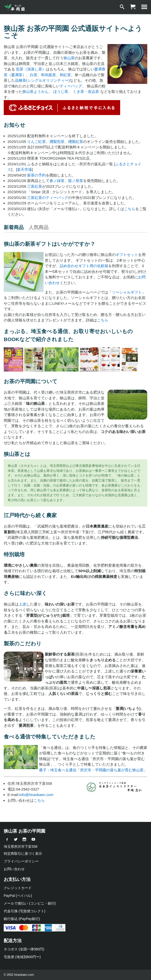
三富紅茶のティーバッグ (48, 198)
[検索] (122, 7)
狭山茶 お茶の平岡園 (25, 831)
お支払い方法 (17, 879)
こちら (130, 209)
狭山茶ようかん (35, 92)
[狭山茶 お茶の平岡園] (15, 7)
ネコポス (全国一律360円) (24, 949)
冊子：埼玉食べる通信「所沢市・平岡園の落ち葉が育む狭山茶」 (93, 770)
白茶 (34, 75)
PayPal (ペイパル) (18, 896)
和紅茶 (65, 75)
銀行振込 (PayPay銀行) (22, 919)
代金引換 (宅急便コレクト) (25, 911)
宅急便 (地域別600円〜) (22, 957)
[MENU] (144, 7)
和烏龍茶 (49, 75)
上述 (22, 604)
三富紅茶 (35, 186)
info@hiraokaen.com (36, 795)
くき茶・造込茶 (86, 92)
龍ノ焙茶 (76, 181)
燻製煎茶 (57, 142)
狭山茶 (69, 58)
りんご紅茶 (36, 142)
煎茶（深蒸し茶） (31, 69)
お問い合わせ (14, 869)
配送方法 (13, 941)
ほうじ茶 (61, 92)
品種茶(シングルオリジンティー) (42, 80)
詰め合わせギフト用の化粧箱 (84, 266)
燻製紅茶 (76, 142)
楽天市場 (24, 169)
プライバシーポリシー (21, 861)
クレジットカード (18, 888)
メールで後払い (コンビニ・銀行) (30, 903)
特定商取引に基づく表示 (23, 854)
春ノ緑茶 (57, 181)
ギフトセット (127, 255)
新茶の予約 (36, 175)
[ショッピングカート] (133, 7)
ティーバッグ (71, 86)
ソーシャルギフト (127, 292)
